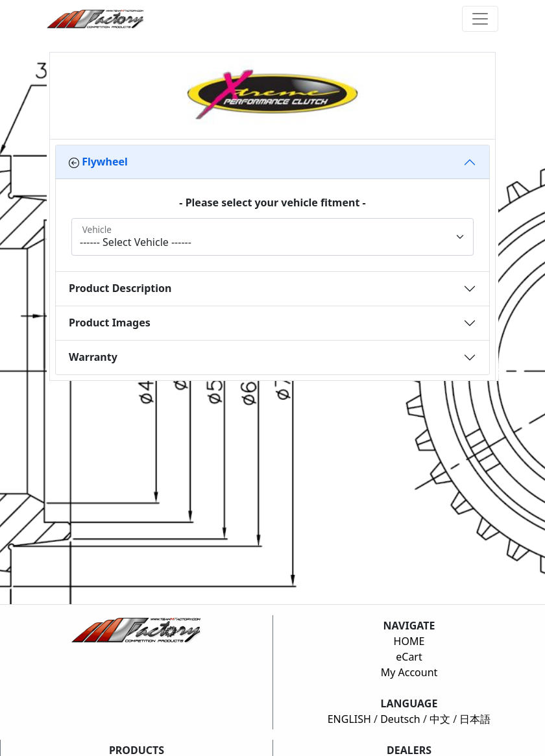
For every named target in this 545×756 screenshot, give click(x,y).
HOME (409, 641)
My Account (409, 672)
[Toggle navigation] (480, 19)
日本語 (475, 719)
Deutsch (400, 719)
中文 (440, 719)
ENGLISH (349, 719)
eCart (409, 657)
